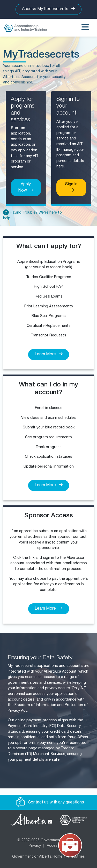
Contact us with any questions (50, 803)
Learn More (49, 354)
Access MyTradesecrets (48, 9)
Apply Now (26, 188)
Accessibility (58, 846)
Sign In (71, 187)
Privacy (35, 846)
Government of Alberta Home (37, 857)
